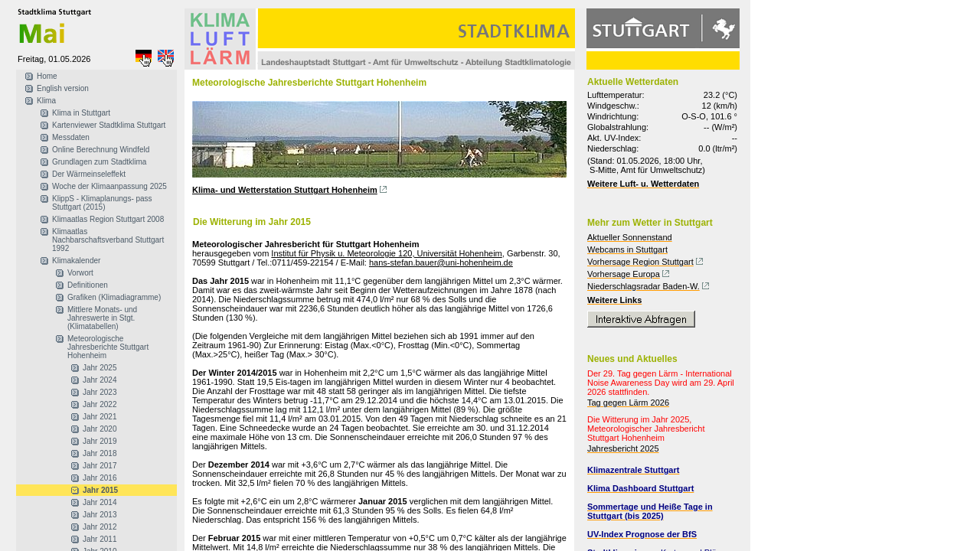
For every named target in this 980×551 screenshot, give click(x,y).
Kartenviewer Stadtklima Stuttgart (109, 125)
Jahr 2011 (100, 539)
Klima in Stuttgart (81, 113)
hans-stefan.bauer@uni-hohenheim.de (441, 262)
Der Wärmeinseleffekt (89, 174)
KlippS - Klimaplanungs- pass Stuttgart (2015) (102, 203)
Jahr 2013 (100, 515)
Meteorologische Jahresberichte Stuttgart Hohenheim (108, 347)
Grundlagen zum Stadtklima (99, 162)
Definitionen (88, 285)
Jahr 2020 (100, 429)
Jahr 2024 (100, 380)
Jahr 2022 (100, 404)
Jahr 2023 (100, 392)
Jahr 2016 (100, 478)
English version (63, 88)
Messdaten (71, 137)
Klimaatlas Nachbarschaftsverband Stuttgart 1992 (108, 240)
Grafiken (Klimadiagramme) (114, 297)
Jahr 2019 (100, 441)
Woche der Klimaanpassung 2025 (109, 186)
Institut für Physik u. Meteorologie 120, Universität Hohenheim (386, 253)
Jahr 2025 (100, 368)
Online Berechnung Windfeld (101, 150)
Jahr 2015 (100, 490)
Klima (46, 101)
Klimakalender (76, 261)
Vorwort (80, 273)
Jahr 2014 (100, 502)
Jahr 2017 (100, 466)
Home (47, 76)
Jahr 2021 (100, 417)
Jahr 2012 (100, 527)
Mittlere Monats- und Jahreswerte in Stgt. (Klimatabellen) (102, 318)
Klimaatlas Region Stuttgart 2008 (108, 219)
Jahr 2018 (100, 453)
